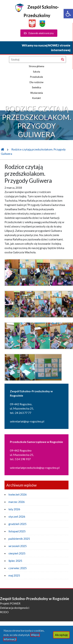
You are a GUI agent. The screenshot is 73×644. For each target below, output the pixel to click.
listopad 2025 (17, 531)
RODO (4, 612)
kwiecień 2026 (18, 494)
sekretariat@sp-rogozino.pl (27, 421)
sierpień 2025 (17, 553)
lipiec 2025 (15, 561)
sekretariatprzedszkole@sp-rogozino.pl (35, 468)
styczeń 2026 (17, 516)
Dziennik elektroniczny (39, 33)
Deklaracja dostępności (15, 608)
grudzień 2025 (17, 524)
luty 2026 (14, 509)
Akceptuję (61, 635)
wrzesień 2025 (18, 546)
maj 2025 (14, 575)
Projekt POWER (10, 603)
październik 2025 (19, 539)
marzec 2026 (17, 502)
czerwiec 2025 (18, 568)
